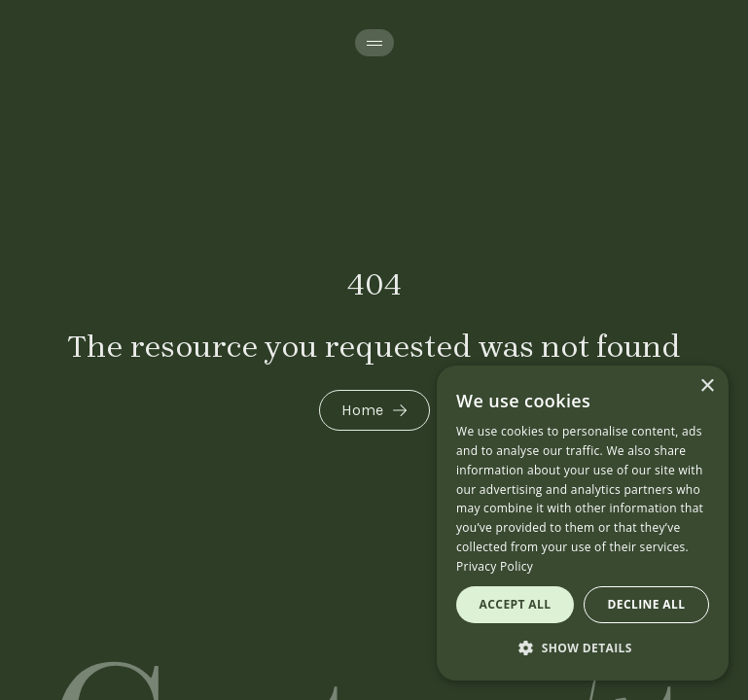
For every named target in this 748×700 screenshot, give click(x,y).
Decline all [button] (647, 604)
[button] (583, 648)
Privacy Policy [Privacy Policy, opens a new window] (495, 566)
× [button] (707, 386)
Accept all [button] (516, 604)
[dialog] (583, 523)
